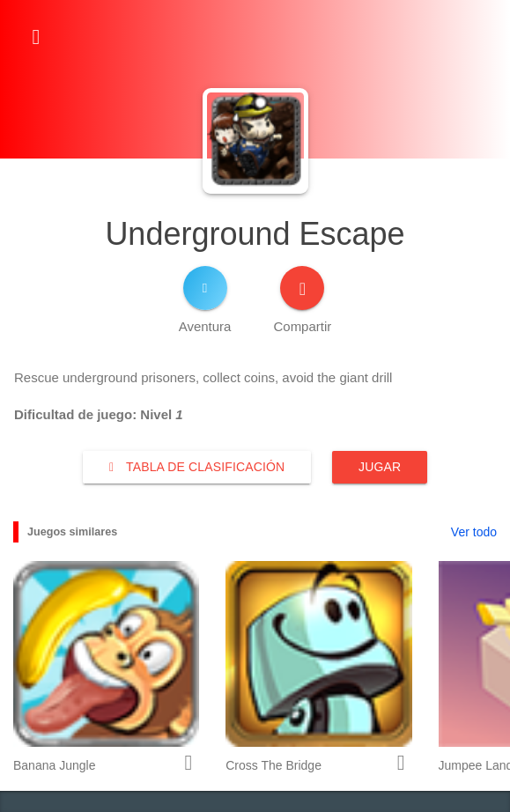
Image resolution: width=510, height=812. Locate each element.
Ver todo (474, 532)
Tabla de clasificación (197, 467)
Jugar (380, 467)
